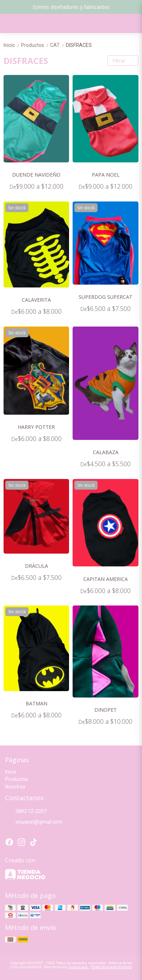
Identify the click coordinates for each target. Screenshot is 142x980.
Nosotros (15, 787)
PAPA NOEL (106, 175)
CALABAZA (106, 452)
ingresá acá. (79, 967)
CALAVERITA (36, 300)
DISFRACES (79, 45)
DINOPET (106, 710)
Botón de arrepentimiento (112, 967)
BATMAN (36, 703)
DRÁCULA (36, 566)
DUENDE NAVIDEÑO (36, 175)
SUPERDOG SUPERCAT (106, 297)
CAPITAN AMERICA (106, 579)
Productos (36, 45)
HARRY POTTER (36, 427)
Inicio (12, 45)
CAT (58, 45)
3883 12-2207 (26, 811)
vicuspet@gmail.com (34, 822)
